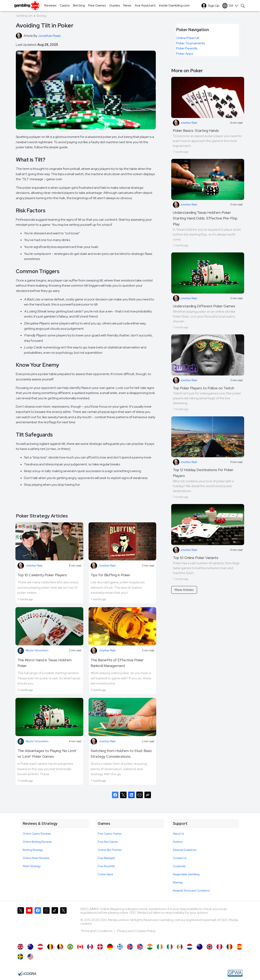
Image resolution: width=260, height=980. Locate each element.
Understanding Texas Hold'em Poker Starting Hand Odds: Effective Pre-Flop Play (205, 218)
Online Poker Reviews (36, 858)
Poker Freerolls (187, 48)
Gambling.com (24, 16)
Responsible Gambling (186, 874)
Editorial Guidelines (185, 850)
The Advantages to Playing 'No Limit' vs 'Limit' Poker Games (47, 754)
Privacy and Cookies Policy (136, 931)
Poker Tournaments (191, 43)
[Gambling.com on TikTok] (55, 923)
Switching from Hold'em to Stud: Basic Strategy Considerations (121, 754)
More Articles (184, 590)
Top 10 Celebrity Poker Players (42, 575)
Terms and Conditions (97, 931)
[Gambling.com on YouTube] (29, 923)
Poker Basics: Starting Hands (196, 130)
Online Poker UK (188, 38)
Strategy (42, 16)
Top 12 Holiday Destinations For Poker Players (203, 473)
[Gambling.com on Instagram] (46, 923)
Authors (178, 842)
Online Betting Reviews (37, 842)
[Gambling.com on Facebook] (38, 923)
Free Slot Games (108, 842)
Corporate (179, 866)
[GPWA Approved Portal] (235, 973)
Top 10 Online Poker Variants (196, 558)
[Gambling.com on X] (21, 923)
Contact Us (180, 858)
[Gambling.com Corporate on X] (63, 923)
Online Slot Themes (110, 850)
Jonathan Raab (34, 566)
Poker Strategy (32, 866)
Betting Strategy (33, 850)
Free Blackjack (106, 858)
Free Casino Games (110, 834)
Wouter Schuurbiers (37, 650)
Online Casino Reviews (37, 834)
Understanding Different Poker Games (204, 306)
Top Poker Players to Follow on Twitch (204, 388)
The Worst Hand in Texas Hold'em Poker (45, 663)
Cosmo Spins (105, 874)
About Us (178, 834)
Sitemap (178, 882)
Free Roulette (106, 866)
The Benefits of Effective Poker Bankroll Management (117, 663)
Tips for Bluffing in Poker (110, 575)
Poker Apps (185, 54)
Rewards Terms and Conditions (191, 891)
